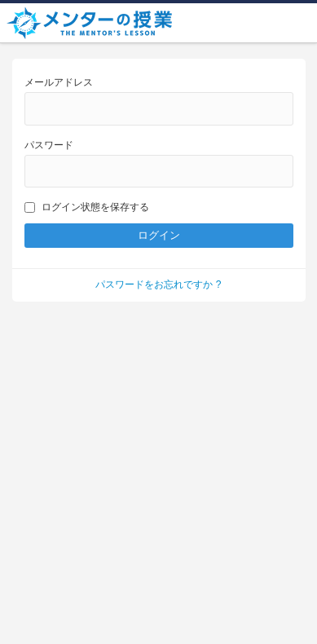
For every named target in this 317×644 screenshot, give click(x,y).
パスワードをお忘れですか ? (158, 285)
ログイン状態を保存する (87, 207)
